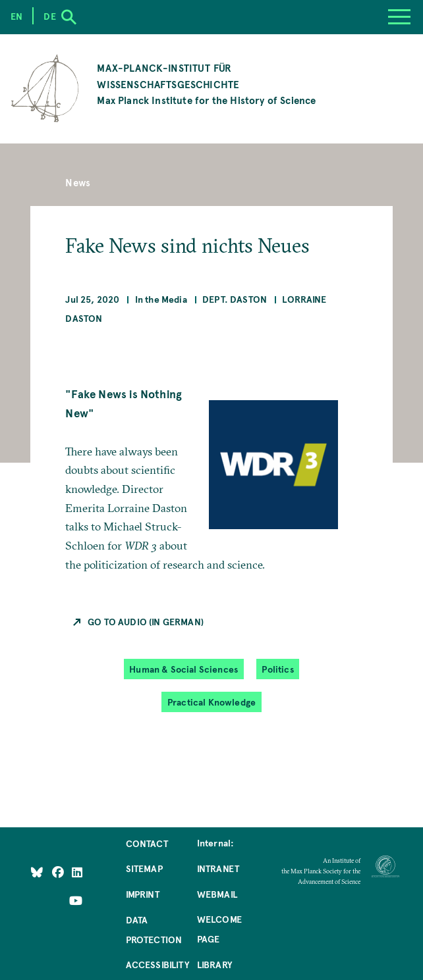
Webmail (217, 894)
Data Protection (154, 929)
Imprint (143, 894)
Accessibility (157, 964)
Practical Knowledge (211, 702)
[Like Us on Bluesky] (37, 871)
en (16, 16)
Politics (277, 669)
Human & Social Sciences (183, 669)
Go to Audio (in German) (146, 621)
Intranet (218, 868)
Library (214, 964)
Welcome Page (219, 929)
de (49, 16)
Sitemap (144, 868)
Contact (147, 843)
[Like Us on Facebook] (59, 871)
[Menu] (399, 17)
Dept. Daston (235, 299)
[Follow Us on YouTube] (76, 900)
